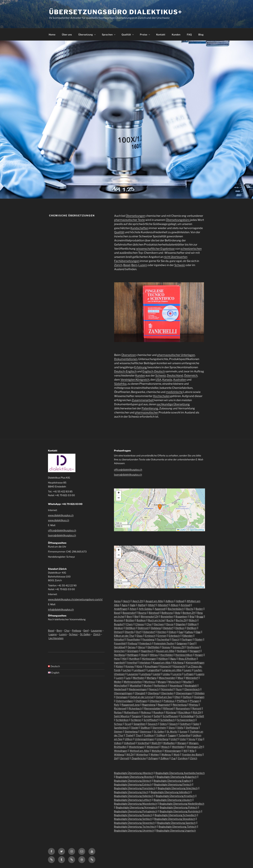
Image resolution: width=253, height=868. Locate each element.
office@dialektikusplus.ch (62, 530)
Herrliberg (119, 655)
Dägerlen (181, 624)
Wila (192, 751)
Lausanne (96, 630)
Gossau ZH (179, 647)
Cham (129, 624)
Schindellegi (187, 716)
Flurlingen (187, 639)
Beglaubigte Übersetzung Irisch (131, 792)
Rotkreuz (146, 712)
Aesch (126, 601)
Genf (86, 630)
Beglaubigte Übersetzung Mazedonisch (135, 804)
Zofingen (153, 758)
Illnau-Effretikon (187, 659)
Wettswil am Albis (139, 751)
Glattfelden (153, 647)
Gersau (132, 647)
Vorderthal (143, 743)
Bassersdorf (129, 613)
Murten (148, 685)
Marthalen (139, 678)
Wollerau (166, 754)
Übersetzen (129, 355)
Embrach (150, 636)
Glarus (141, 647)
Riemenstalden (152, 708)
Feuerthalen (134, 639)
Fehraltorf (119, 639)
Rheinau (194, 705)
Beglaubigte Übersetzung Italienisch (134, 796)
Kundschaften (139, 228)
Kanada (167, 380)
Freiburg (76, 630)
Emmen (162, 636)
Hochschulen (161, 396)
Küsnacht (166, 666)
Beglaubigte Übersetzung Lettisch (133, 800)
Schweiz (180, 265)
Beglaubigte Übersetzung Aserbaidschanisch (180, 773)
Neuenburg (176, 685)
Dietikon (180, 628)
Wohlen (155, 754)
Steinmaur (146, 731)
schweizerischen (191, 249)
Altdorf (152, 605)
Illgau (173, 659)
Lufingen (189, 674)
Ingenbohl (119, 662)
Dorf (138, 632)
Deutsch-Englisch (125, 371)
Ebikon (172, 632)
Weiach (165, 747)
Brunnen (119, 620)
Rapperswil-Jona (131, 705)
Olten (177, 697)
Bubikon (141, 620)
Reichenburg (180, 705)
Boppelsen (181, 616)
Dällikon (192, 624)
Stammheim (159, 728)
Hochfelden (167, 655)
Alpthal (142, 605)
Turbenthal (184, 735)
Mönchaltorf (121, 685)
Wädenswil (153, 747)
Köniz (139, 666)
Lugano (53, 634)
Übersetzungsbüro (178, 220)
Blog (201, 34)
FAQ (189, 34)
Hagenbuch (147, 651)
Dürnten (162, 632)
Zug (173, 758)
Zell (116, 758)
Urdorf (174, 739)
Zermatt (125, 758)
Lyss (128, 678)
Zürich (118, 265)
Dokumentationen (126, 359)
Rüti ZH (197, 712)
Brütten (130, 620)
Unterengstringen (144, 739)
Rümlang (171, 712)
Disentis (129, 632)
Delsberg (156, 628)
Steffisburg (192, 728)
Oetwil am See (164, 697)
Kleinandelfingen (195, 662)
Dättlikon (130, 628)
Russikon (158, 712)
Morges (162, 682)
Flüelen (198, 639)
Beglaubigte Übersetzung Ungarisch (176, 830)
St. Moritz (172, 731)
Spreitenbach (121, 728)
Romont (197, 708)
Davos (170, 624)
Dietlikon (192, 628)
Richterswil (120, 708)
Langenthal (153, 670)
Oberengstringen (123, 693)
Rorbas (118, 712)
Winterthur (142, 754)
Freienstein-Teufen (164, 643)
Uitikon (129, 739)
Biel (136, 616)
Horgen (199, 655)
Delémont (143, 628)
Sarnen (147, 716)
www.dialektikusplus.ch (61, 515)
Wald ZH (156, 743)
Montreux (150, 682)
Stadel (135, 728)
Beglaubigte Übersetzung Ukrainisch (134, 830)
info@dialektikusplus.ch (61, 609)
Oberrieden (167, 693)
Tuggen (172, 735)
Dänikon (119, 628)
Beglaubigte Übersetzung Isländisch (170, 792)
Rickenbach (135, 708)
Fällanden (187, 636)
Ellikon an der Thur (124, 636)
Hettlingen (133, 655)
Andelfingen (121, 609)
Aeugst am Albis (154, 601)
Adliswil (180, 601)
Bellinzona (167, 613)
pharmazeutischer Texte (129, 220)
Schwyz (73, 634)
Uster (183, 739)
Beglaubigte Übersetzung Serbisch (133, 819)
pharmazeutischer (169, 355)
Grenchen (119, 651)
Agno (125, 605)
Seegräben (140, 724)
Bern (134, 265)
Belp (178, 613)
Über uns (67, 34)
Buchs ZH (181, 620)
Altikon (174, 605)
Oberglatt (140, 693)
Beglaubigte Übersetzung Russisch (133, 815)
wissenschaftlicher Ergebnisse (155, 249)
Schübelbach (167, 720)
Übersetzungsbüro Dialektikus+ (116, 12)
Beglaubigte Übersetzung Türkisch (177, 826)
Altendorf (163, 605)
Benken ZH (189, 613)
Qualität (128, 34)
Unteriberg (162, 739)
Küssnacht (179, 666)
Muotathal (136, 685)
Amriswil (185, 605)
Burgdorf (119, 624)
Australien (180, 380)
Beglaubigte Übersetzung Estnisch (133, 784)
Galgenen (182, 643)
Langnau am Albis (172, 670)
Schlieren (136, 720)
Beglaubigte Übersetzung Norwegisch (137, 807)
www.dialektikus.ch (59, 520)
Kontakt (161, 34)
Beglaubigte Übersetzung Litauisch (173, 800)
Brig (192, 616)
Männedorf (192, 678)
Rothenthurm (131, 712)
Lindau (166, 674)
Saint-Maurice (122, 716)
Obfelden (199, 693)
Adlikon (170, 601)
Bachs (190, 609)
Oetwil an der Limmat (142, 697)
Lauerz (188, 670)
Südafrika (120, 384)
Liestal (157, 674)
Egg (181, 632)
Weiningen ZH (195, 747)
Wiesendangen (173, 751)
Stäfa (180, 728)
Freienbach (145, 643)
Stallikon (145, 728)
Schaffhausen (170, 716)
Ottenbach (155, 701)
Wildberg (119, 754)
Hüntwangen (149, 659)
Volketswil (129, 743)
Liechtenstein (56, 638)
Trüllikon (161, 735)
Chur (67, 630)
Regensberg (149, 705)
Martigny (152, 678)
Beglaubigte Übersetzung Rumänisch (180, 811)
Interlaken (145, 662)
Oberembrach (192, 689)
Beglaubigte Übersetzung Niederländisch (182, 804)
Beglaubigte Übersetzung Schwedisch (175, 815)
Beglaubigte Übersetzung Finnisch (173, 784)
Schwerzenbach (186, 720)
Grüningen (133, 651)
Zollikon (165, 758)
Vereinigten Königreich (135, 380)
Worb (176, 754)
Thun (139, 735)
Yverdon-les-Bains (192, 754)
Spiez (196, 724)
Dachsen (159, 624)
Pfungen (194, 701)
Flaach (175, 639)
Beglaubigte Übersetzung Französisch (135, 788)
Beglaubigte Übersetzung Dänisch (133, 781)
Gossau (166, 647)
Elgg (198, 632)
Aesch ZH (138, 601)
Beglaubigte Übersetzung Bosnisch (135, 777)
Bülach (193, 620)
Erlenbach (174, 636)
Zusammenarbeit (143, 400)
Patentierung (150, 408)
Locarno (177, 674)
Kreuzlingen (151, 666)
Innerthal (132, 662)
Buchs (170, 620)
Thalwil (129, 735)
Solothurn (185, 724)
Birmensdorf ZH (150, 616)
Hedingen (182, 651)
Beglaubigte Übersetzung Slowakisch (175, 819)
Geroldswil (120, 647)
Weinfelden (178, 747)
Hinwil (144, 655)
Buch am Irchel (156, 620)
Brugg (200, 616)
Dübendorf (149, 632)
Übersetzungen (135, 216)
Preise (145, 34)
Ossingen (199, 697)
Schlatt (200, 716)
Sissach (173, 724)
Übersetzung (87, 34)
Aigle (133, 605)
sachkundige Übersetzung (173, 404)
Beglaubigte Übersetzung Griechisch (178, 788)
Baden (199, 609)
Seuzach (153, 724)
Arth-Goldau (146, 609)
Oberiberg (153, 693)
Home (52, 34)
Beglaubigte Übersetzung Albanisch (134, 773)
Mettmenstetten (133, 682)
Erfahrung (141, 367)
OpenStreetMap (197, 530)
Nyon (179, 689)
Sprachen (109, 34)
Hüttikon (163, 659)
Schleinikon (122, 720)
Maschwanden (167, 678)
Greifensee (193, 647)
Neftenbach (161, 685)
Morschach (175, 682)
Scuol (128, 724)
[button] (160, 507)
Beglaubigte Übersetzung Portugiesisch (136, 811)
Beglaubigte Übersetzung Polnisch (179, 807)
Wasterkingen (137, 747)
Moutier (188, 682)
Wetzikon (157, 751)
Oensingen (122, 697)
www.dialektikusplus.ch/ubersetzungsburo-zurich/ (75, 599)
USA (158, 380)
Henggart (195, 651)
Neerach (154, 689)
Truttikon (149, 735)
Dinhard (118, 632)
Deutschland (175, 376)
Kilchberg (178, 662)
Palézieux (169, 701)
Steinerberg (131, 731)
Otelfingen (141, 701)
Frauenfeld (120, 643)
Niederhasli (120, 689)
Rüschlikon (184, 712)
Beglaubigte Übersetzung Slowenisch (134, 823)
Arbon (133, 609)
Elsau (140, 636)
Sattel (157, 716)
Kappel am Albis (162, 662)
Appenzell (160, 609)
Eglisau (189, 632)
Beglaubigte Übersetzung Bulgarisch (177, 777)
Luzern (143, 265)
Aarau (117, 601)
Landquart (139, 670)
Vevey (192, 739)
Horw (117, 659)
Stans (172, 728)
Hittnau (154, 655)
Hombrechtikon (184, 655)
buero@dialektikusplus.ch (62, 535)
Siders (163, 724)
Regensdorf (164, 705)
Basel (127, 265)
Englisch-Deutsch (154, 371)
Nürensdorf (167, 689)
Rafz (117, 705)
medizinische (174, 392)
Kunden (176, 34)
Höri (124, 659)
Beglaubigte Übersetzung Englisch (172, 781)
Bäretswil (154, 613)
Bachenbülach (176, 609)
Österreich (191, 376)
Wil (185, 751)
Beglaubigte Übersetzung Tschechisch (135, 826)
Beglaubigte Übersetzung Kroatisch (175, 796)
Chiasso (140, 624)
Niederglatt (191, 685)
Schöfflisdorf (151, 720)
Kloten (119, 666)
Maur (180, 678)
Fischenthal (163, 639)
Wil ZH (130, 754)
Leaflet (181, 530)
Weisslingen (121, 751)
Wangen (182, 743)
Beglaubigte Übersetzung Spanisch (176, 823)
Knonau (130, 666)
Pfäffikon (182, 701)
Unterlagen (188, 355)
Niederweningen (138, 689)
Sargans (137, 716)
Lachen (127, 670)
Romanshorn (183, 708)
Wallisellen (169, 743)
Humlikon (134, 659)
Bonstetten (167, 616)
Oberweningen (184, 693)
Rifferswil (168, 708)
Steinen (118, 731)
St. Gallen (85, 634)
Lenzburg (146, 674)
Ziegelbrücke (139, 758)
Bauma (142, 613)
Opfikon (187, 697)
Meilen (118, 682)
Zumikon (183, 758)
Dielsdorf (168, 628)
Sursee (183, 731)
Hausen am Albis (165, 651)
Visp (200, 739)
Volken (118, 743)
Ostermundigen (124, 701)
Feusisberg (148, 639)
